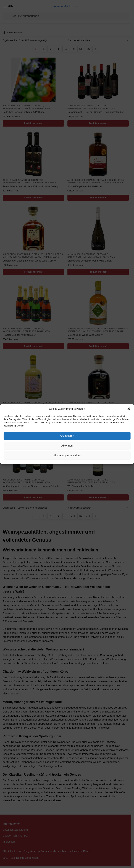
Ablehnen (67, 446)
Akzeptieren (67, 436)
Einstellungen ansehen (67, 455)
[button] (129, 409)
